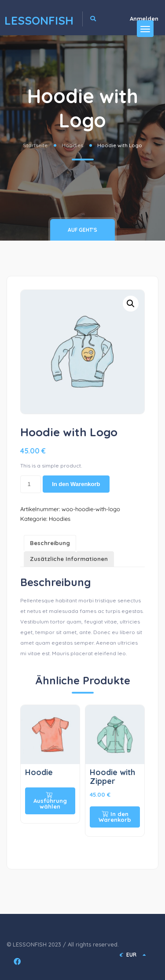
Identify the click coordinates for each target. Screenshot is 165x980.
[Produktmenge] (31, 484)
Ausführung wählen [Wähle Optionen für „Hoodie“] (50, 801)
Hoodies (72, 145)
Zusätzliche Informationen (69, 559)
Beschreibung (50, 543)
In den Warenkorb (76, 484)
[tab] (50, 543)
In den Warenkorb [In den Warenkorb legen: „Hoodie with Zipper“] (115, 817)
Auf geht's (82, 230)
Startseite (35, 145)
